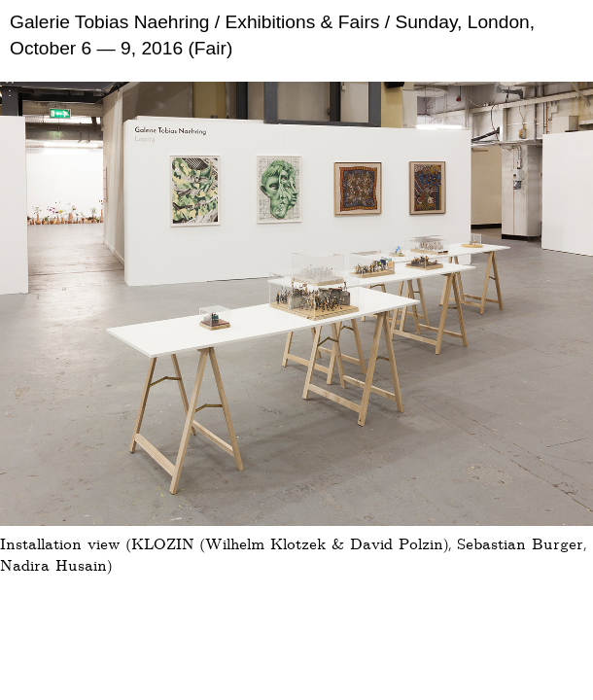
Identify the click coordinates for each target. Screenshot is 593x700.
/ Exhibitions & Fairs (295, 22)
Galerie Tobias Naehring (110, 22)
